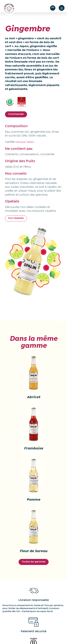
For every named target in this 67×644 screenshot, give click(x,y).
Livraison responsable (34, 600)
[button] (62, 8)
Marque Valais (25, 142)
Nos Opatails (16, 218)
